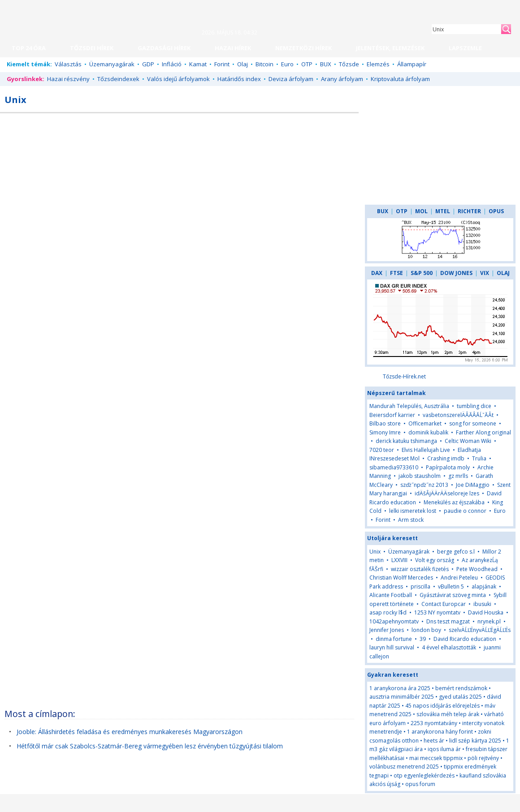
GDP (148, 64)
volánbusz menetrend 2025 (404, 767)
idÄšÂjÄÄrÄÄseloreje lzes (447, 493)
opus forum (420, 784)
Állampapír (412, 64)
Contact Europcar (444, 604)
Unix (375, 552)
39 (423, 639)
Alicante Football (391, 595)
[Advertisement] (281, 183)
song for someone (473, 423)
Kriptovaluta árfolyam (400, 79)
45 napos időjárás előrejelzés (442, 706)
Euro (287, 64)
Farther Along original (483, 432)
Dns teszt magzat (448, 621)
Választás (68, 64)
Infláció (172, 64)
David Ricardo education (465, 639)
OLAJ (503, 273)
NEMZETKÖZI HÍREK (303, 48)
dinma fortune (394, 639)
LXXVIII (399, 560)
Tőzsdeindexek (118, 79)
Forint (222, 64)
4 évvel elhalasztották (449, 647)
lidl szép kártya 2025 (475, 741)
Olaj (243, 64)
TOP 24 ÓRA (29, 48)
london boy (426, 630)
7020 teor (382, 450)
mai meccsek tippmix (436, 758)
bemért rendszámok (461, 688)
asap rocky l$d (388, 612)
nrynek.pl (489, 621)
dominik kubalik (428, 432)
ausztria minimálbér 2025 (402, 697)
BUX (326, 64)
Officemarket (425, 423)
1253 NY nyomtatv (437, 612)
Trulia (479, 458)
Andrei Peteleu (459, 578)
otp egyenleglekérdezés (424, 775)
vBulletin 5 (451, 586)
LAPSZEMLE (465, 48)
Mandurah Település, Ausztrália (409, 406)
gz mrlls (458, 476)
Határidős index (239, 79)
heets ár (434, 741)
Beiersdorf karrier (392, 415)
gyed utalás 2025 (460, 697)
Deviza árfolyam (291, 79)
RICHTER (469, 211)
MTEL (443, 211)
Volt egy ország (435, 560)
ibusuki (482, 604)
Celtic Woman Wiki (468, 441)
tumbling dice (474, 406)
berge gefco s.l (456, 552)
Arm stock (411, 520)
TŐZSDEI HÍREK (92, 48)
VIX (485, 273)
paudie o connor (465, 511)
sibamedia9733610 (394, 467)
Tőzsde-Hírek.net (404, 376)
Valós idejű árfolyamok (178, 79)
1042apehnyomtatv (394, 621)
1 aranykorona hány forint (440, 732)
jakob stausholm (420, 476)
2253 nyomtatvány (434, 723)
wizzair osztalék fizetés (420, 569)
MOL (421, 211)
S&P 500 (422, 273)
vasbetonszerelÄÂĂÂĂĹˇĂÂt (458, 415)
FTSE (396, 273)
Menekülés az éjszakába (454, 502)
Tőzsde (349, 64)
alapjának (484, 586)
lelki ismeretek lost (413, 511)
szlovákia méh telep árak (448, 714)
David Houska (486, 612)
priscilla (420, 586)
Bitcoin (264, 64)
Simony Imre (385, 432)
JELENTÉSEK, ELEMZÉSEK (390, 48)
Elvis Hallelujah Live (426, 450)
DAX (377, 273)
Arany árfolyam (342, 79)
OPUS (496, 211)
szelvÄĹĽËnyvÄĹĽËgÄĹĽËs (480, 630)
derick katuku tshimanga (406, 441)
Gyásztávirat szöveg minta (453, 595)
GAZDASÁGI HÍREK (164, 48)
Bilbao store (385, 423)
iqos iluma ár (444, 749)
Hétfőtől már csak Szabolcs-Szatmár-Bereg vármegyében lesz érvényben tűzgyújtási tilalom (150, 746)
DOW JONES (456, 273)
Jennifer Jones (387, 630)
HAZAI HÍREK (233, 48)
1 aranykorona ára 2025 (400, 688)
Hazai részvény (68, 79)
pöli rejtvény (483, 758)
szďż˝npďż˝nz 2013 (424, 485)
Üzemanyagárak (112, 64)
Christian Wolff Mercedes (401, 578)
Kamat (198, 64)
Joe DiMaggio (473, 485)
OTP (307, 64)
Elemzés (378, 64)
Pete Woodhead (477, 569)
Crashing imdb (446, 458)
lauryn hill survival (392, 647)
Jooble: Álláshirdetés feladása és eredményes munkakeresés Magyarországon (130, 732)
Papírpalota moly (448, 467)
